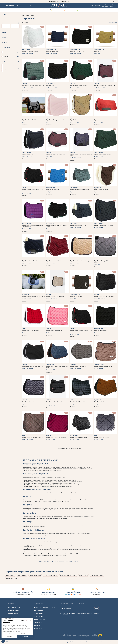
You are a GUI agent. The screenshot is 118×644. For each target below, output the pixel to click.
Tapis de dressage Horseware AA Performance (34, 296)
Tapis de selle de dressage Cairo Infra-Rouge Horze (81, 331)
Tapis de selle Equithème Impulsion (79, 86)
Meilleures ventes (13, 613)
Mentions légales (38, 610)
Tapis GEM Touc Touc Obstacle (78, 51)
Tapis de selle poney (97, 575)
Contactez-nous (38, 628)
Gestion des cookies (98, 642)
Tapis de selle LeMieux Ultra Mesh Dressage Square (81, 155)
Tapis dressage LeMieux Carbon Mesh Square (33, 86)
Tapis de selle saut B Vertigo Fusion (55, 296)
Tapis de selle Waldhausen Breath (78, 437)
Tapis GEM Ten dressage (76, 296)
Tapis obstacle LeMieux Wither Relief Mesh (33, 366)
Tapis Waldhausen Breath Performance (80, 190)
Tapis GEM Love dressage (52, 190)
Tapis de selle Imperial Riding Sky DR (103, 366)
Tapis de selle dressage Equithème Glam (56, 120)
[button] (3, 641)
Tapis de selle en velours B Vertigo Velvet (104, 296)
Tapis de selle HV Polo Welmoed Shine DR (32, 437)
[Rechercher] (18, 5)
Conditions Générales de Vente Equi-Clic (44, 607)
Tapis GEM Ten (98, 51)
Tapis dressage (22, 575)
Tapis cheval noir (35, 575)
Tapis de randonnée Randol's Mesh (31, 120)
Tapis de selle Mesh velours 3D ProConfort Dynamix (57, 226)
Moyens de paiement (39, 619)
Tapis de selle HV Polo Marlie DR (54, 331)
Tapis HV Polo (83, 575)
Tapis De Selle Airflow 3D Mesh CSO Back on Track (57, 367)
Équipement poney (12, 578)
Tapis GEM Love (50, 86)
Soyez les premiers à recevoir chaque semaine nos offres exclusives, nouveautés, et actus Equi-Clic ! (81, 614)
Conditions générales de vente (69, 642)
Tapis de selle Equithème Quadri (102, 402)
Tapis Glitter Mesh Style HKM (77, 402)
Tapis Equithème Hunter (76, 120)
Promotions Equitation (14, 607)
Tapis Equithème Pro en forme (102, 190)
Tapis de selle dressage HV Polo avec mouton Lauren (105, 261)
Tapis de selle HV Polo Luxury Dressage (80, 261)
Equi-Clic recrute (38, 622)
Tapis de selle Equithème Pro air (78, 225)
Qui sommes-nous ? (39, 613)
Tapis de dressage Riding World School (104, 225)
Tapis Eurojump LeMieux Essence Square (56, 154)
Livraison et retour (39, 616)
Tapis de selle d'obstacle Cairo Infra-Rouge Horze (33, 190)
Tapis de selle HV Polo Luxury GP (30, 402)
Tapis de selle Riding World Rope (30, 51)
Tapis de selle (10, 575)
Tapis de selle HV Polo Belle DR (102, 437)
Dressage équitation (50, 575)
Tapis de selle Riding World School (102, 154)
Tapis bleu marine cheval (68, 575)
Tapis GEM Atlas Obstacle (52, 51)
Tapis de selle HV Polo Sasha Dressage (32, 261)
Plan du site (37, 625)
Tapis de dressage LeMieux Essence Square (105, 86)
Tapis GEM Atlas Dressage (101, 331)
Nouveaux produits (13, 610)
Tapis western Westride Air (101, 120)
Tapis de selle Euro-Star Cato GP (78, 366)
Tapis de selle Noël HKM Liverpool (30, 331)
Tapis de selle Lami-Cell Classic (54, 261)
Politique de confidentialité (85, 642)
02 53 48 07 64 (96, 5)
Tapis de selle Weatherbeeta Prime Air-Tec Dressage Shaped (32, 226)
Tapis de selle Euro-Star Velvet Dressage (56, 437)
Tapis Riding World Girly (28, 154)
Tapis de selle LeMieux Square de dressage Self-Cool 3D (57, 402)
